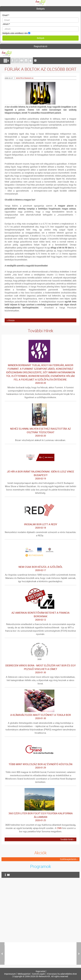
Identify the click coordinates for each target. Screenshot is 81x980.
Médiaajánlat (24, 974)
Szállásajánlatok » (69, 859)
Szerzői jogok (38, 974)
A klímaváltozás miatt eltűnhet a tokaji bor (40, 717)
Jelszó (6, 24)
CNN (59, 828)
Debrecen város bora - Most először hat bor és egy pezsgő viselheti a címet (40, 669)
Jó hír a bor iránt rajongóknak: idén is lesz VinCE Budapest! (40, 475)
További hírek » (67, 839)
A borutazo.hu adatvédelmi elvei (62, 974)
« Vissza (11, 320)
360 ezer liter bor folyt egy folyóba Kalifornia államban (40, 817)
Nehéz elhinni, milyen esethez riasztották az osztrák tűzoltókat (40, 432)
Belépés (41, 9)
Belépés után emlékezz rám (15, 33)
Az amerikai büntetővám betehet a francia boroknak (40, 616)
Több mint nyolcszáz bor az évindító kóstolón (40, 766)
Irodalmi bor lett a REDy (40, 526)
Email (6, 15)
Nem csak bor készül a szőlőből (40, 569)
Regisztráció (40, 46)
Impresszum (10, 974)
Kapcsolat (40, 971)
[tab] (40, 9)
